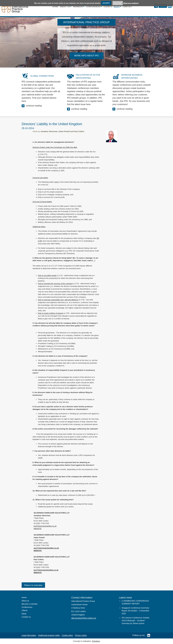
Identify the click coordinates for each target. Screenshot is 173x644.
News (117, 7)
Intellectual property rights (49, 635)
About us (66, 7)
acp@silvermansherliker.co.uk (46, 548)
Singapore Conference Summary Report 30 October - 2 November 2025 (135, 611)
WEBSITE (38, 529)
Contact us (26, 617)
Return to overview (33, 585)
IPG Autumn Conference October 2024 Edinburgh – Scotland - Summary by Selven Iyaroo (135, 621)
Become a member (30, 604)
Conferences (94, 7)
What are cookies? (131, 3)
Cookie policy (67, 635)
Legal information (29, 635)
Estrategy (96, 641)
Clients (108, 7)
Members (79, 7)
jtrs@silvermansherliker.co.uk (45, 526)
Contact (128, 7)
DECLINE (118, 3)
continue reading (32, 106)
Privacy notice (81, 635)
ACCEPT (106, 3)
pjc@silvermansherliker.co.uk (46, 570)
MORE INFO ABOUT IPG (86, 56)
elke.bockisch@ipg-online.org (84, 618)
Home (55, 7)
